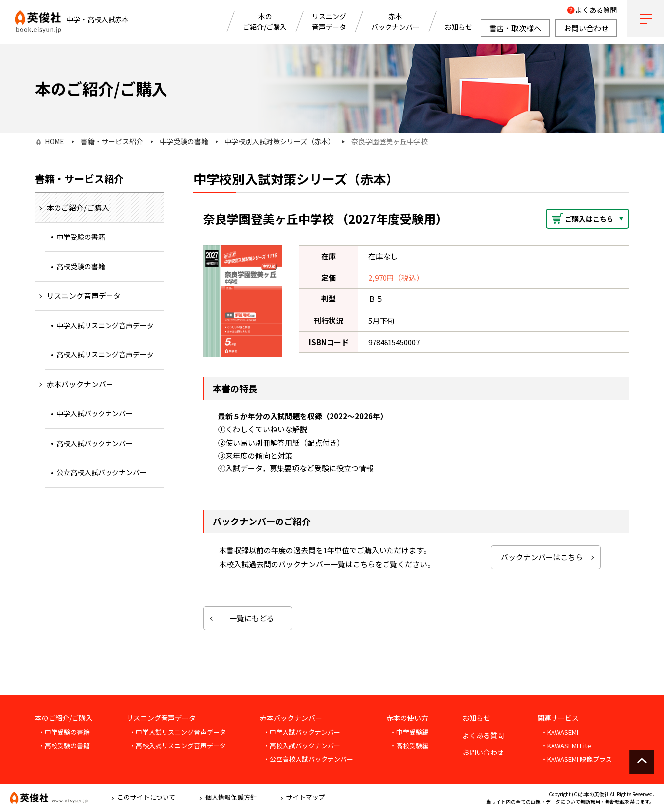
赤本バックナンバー (395, 22)
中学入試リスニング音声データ (105, 325)
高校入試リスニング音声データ (105, 354)
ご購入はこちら (589, 219)
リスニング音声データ (329, 22)
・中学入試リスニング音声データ (178, 732)
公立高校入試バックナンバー (102, 472)
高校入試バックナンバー (95, 443)
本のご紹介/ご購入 (265, 22)
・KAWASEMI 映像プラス (576, 759)
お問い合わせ (483, 752)
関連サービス (558, 718)
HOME (55, 141)
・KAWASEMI (559, 732)
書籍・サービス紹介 (112, 141)
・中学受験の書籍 (64, 732)
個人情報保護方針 (231, 797)
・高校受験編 (409, 745)
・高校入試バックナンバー (302, 745)
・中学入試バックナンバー (302, 732)
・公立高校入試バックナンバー (308, 759)
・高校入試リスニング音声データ (178, 745)
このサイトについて (146, 797)
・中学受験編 (409, 732)
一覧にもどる (252, 618)
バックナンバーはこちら (542, 557)
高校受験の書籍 (81, 266)
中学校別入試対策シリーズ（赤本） (280, 141)
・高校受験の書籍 (64, 745)
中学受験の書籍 (184, 141)
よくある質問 (596, 10)
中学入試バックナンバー (95, 413)
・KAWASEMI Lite (566, 745)
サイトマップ (306, 797)
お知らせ (458, 27)
